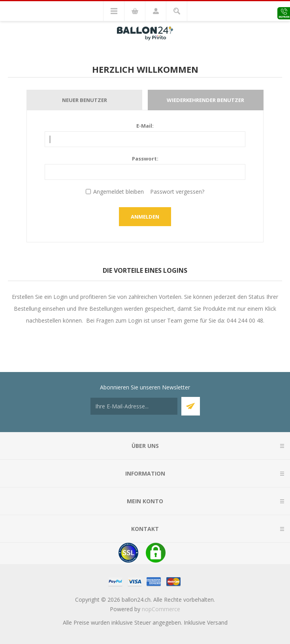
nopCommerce (161, 609)
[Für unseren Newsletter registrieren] (134, 406)
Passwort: (145, 159)
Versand (217, 622)
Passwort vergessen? (177, 192)
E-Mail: (145, 126)
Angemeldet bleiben (119, 192)
